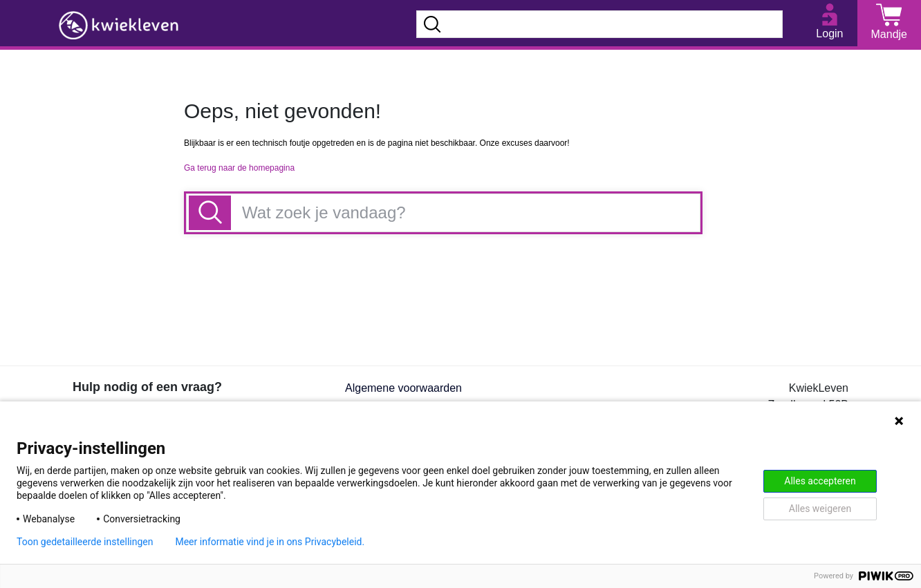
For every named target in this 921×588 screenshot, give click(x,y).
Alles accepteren (820, 481)
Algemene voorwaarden (403, 388)
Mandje (889, 34)
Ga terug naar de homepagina (239, 168)
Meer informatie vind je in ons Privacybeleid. (270, 542)
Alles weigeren (820, 509)
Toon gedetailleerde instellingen (85, 542)
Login (829, 34)
